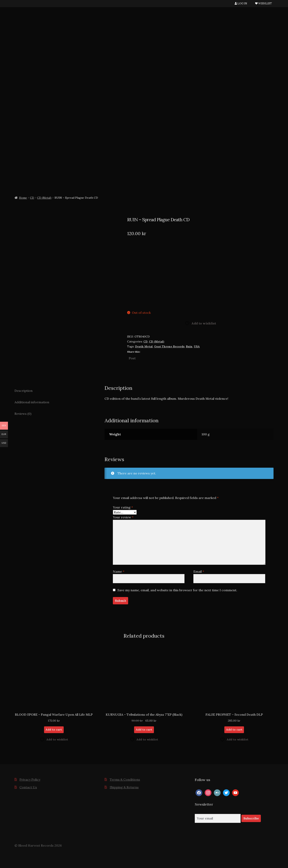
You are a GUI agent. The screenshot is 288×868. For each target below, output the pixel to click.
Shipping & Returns (124, 787)
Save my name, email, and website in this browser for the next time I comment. (177, 590)
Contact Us (28, 787)
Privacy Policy (30, 779)
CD (32, 198)
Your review (123, 517)
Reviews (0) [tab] (23, 414)
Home (23, 198)
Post (132, 358)
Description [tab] (24, 391)
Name (119, 571)
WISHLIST (264, 3)
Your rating (123, 507)
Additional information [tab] (32, 402)
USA (197, 346)
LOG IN (241, 3)
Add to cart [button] (54, 730)
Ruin (189, 346)
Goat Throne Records (169, 346)
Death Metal (144, 346)
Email (199, 571)
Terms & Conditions (125, 779)
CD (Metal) (44, 198)
